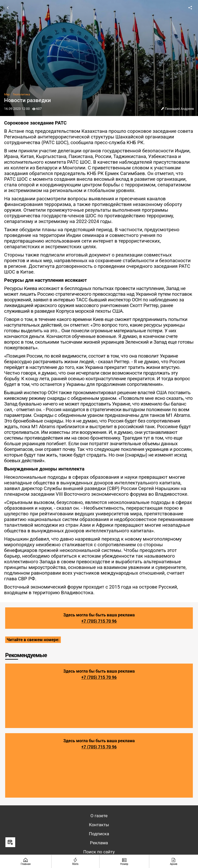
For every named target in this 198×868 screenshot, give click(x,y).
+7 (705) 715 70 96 (99, 621)
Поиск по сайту (99, 852)
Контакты (99, 825)
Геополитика (21, 94)
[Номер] (124, 861)
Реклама (99, 843)
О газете (99, 816)
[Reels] (76, 861)
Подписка (99, 834)
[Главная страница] (26, 861)
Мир (7, 94)
